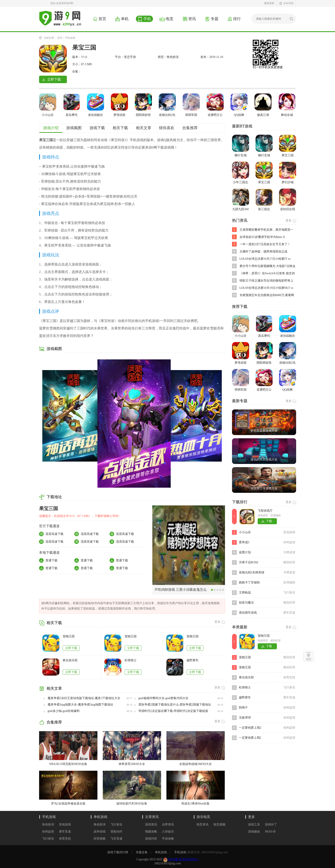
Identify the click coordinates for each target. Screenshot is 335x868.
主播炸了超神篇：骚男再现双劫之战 (263, 252)
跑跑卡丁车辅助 (249, 582)
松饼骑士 (131, 660)
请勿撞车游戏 (248, 613)
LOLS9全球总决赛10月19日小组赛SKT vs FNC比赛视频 (266, 288)
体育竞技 (65, 839)
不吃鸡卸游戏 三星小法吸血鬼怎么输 (181, 591)
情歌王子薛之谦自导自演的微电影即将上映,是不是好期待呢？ (266, 281)
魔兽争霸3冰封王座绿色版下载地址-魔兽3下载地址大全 (84, 698)
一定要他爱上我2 (250, 728)
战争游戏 (100, 832)
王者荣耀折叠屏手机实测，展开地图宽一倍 (266, 230)
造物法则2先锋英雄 (252, 572)
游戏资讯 (151, 824)
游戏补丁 (271, 824)
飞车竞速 (116, 839)
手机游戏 (70, 38)
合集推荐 (190, 128)
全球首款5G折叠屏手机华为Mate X (262, 237)
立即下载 (71, 648)
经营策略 (100, 839)
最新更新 (269, 3)
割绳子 (243, 708)
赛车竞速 (65, 832)
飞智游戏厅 (265, 511)
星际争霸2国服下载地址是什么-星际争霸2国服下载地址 (175, 705)
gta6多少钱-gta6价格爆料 (64, 711)
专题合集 (142, 852)
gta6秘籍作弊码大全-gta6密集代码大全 (164, 698)
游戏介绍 (51, 128)
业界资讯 (168, 824)
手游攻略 (168, 839)
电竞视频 (219, 824)
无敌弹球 (245, 718)
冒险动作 (116, 832)
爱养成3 (244, 542)
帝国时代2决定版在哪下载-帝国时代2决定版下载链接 (173, 711)
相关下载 (120, 128)
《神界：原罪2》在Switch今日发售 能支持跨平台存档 (267, 274)
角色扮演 (48, 824)
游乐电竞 (203, 817)
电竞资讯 (203, 824)
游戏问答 (151, 839)
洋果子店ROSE (249, 562)
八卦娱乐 (168, 832)
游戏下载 (97, 128)
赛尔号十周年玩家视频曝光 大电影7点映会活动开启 (268, 266)
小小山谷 (245, 532)
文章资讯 (152, 817)
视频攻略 (151, 832)
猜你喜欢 (167, 128)
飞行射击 (48, 839)
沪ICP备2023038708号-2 (183, 859)
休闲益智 (48, 832)
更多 (251, 817)
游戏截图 (74, 128)
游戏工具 (254, 824)
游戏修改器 (254, 832)
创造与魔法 (246, 603)
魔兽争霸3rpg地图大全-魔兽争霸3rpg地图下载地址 (81, 705)
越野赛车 (192, 660)
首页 (60, 38)
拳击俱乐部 (70, 660)
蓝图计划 (245, 552)
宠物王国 (69, 636)
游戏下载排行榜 (118, 852)
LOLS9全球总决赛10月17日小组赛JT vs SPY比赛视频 (265, 259)
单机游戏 (100, 817)
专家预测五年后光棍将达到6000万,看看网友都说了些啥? (267, 295)
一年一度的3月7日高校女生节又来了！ (265, 244)
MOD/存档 (270, 832)
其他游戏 (65, 824)
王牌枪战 (245, 593)
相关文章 (144, 128)
